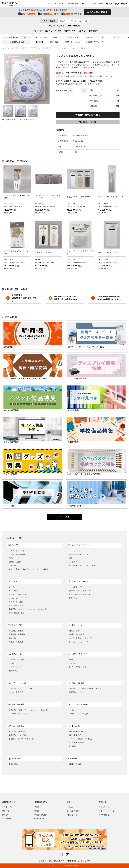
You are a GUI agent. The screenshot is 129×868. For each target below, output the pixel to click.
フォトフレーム (75, 551)
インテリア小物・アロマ (78, 554)
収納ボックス (14, 558)
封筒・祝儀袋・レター (18, 613)
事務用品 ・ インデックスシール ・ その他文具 (28, 609)
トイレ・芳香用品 (16, 692)
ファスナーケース (71, 37)
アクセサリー (74, 663)
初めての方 (93, 32)
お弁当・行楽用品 (16, 642)
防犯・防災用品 (75, 735)
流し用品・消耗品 (16, 631)
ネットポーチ (41, 37)
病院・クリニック (73, 42)
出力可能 (72, 15)
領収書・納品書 (41, 815)
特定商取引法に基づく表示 (79, 861)
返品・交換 (6, 819)
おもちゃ (72, 710)
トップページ (37, 32)
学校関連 (39, 42)
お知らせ (82, 32)
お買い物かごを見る (116, 4)
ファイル (12, 587)
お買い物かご (104, 815)
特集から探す (70, 32)
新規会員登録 (73, 4)
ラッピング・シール (77, 562)
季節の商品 (13, 764)
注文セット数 (71, 91)
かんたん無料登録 (96, 13)
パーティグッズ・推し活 (78, 714)
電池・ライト (74, 598)
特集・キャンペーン (107, 811)
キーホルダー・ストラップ (79, 591)
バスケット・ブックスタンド (20, 551)
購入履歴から (74, 26)
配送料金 (6, 811)
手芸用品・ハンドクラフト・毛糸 (44, 48)
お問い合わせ (98, 4)
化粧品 (71, 660)
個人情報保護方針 (57, 861)
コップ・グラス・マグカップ (80, 638)
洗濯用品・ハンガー (77, 692)
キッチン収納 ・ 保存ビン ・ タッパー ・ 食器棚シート (31, 569)
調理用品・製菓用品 (17, 634)
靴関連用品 (13, 671)
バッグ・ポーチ (15, 667)
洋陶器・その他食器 (77, 634)
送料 (27, 15)
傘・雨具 (72, 746)
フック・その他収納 (17, 554)
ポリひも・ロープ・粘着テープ (21, 739)
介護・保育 (54, 42)
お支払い (6, 815)
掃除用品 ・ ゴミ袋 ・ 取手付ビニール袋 (85, 689)
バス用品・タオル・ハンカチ (20, 689)
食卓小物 (12, 638)
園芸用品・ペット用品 (18, 735)
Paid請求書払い (41, 819)
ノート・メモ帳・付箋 (18, 594)
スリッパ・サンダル (17, 660)
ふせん (117, 37)
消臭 (55, 37)
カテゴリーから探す (53, 32)
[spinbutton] (77, 91)
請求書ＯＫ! (49, 15)
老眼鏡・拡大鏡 (75, 764)
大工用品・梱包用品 (17, 731)
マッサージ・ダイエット (18, 714)
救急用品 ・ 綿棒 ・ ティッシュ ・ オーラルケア (28, 710)
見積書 (37, 807)
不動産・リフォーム (95, 42)
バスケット (89, 37)
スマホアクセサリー (77, 587)
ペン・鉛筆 (13, 591)
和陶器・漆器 (74, 631)
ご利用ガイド (86, 4)
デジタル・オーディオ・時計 (80, 594)
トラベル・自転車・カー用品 (80, 739)
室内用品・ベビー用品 (78, 731)
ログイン (62, 4)
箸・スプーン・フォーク (78, 642)
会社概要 (43, 861)
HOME (5, 48)
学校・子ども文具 (16, 605)
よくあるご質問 (73, 811)
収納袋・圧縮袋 (15, 562)
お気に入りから (56, 26)
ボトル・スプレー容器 (78, 667)
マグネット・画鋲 (16, 602)
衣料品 (11, 663)
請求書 (37, 811)
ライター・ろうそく (77, 743)
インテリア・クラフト (19, 48)
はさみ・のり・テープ (18, 598)
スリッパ (104, 37)
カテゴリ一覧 (104, 807)
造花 (70, 558)
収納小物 (12, 566)
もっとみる (64, 517)
